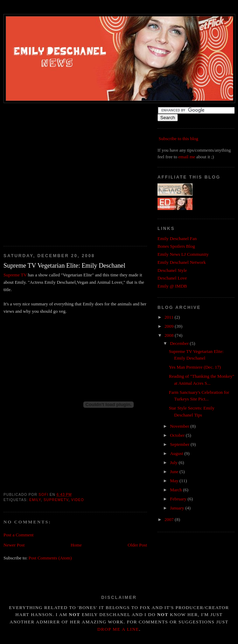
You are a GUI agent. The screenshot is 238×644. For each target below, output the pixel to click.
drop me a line (118, 629)
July (174, 462)
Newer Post (14, 545)
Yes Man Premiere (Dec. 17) (195, 367)
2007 (170, 519)
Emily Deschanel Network (182, 262)
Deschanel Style (172, 270)
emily (35, 500)
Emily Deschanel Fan (177, 238)
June (175, 472)
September (180, 444)
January (178, 508)
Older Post (137, 545)
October (178, 435)
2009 (170, 326)
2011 (170, 317)
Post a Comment (19, 535)
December (180, 343)
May (175, 481)
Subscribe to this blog (178, 139)
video (78, 500)
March (177, 490)
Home (76, 545)
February (179, 499)
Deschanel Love (172, 278)
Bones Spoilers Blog (176, 246)
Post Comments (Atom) (50, 558)
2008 (170, 335)
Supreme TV (15, 275)
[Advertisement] (66, 172)
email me (187, 157)
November (180, 426)
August (177, 453)
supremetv (56, 500)
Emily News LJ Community (183, 254)
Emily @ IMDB (172, 286)
